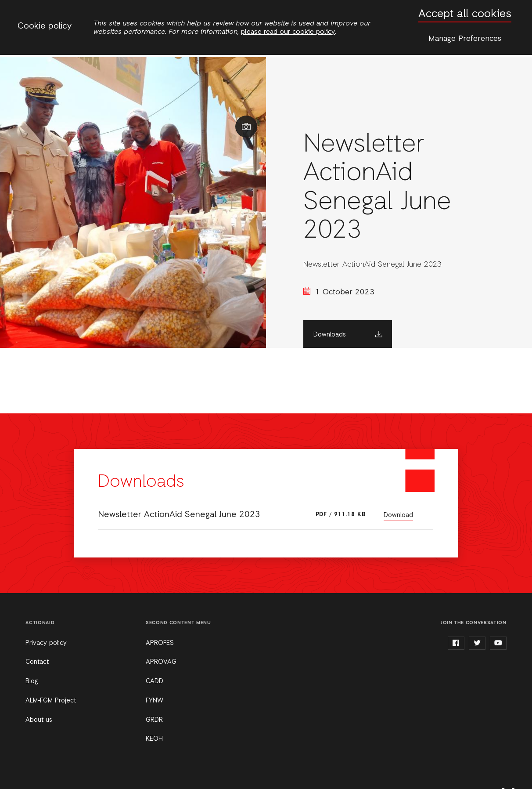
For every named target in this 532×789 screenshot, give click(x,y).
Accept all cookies (465, 14)
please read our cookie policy (288, 32)
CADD (155, 681)
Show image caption (246, 127)
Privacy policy (46, 643)
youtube (498, 643)
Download (398, 515)
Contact (37, 662)
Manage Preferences (465, 39)
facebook (456, 643)
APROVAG (161, 662)
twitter (477, 643)
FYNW (155, 701)
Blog (32, 681)
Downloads (330, 335)
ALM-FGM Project (51, 701)
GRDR (154, 720)
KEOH (154, 739)
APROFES (160, 643)
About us (39, 720)
